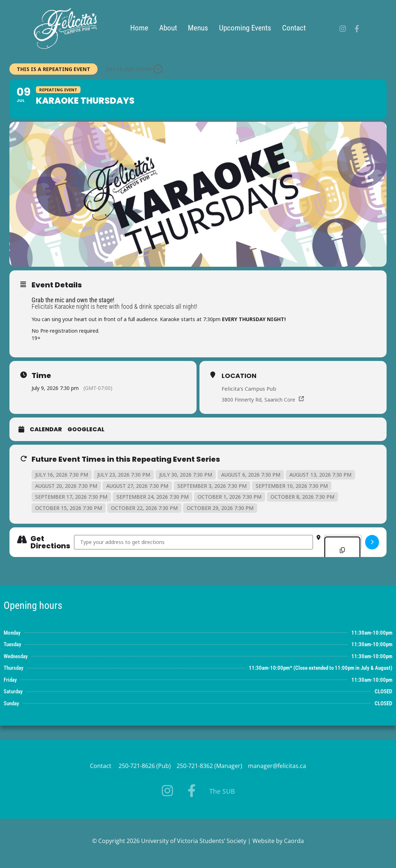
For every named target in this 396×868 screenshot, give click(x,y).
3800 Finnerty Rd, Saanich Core (258, 400)
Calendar (46, 429)
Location (239, 376)
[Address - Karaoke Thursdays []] (193, 542)
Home (142, 28)
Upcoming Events (248, 28)
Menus (201, 28)
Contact (296, 28)
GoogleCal (86, 429)
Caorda (294, 841)
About (171, 28)
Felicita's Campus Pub (249, 389)
